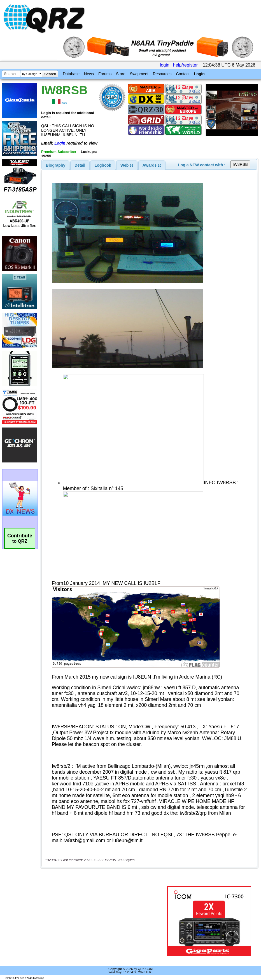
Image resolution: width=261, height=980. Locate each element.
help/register (185, 65)
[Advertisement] (104, 921)
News (89, 74)
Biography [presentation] (56, 165)
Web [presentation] (127, 165)
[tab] (56, 165)
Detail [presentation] (80, 165)
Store (121, 74)
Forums (105, 74)
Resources (162, 74)
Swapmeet (139, 74)
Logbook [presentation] (103, 165)
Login (199, 74)
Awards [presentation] (152, 165)
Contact (183, 74)
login (165, 65)
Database (71, 74)
